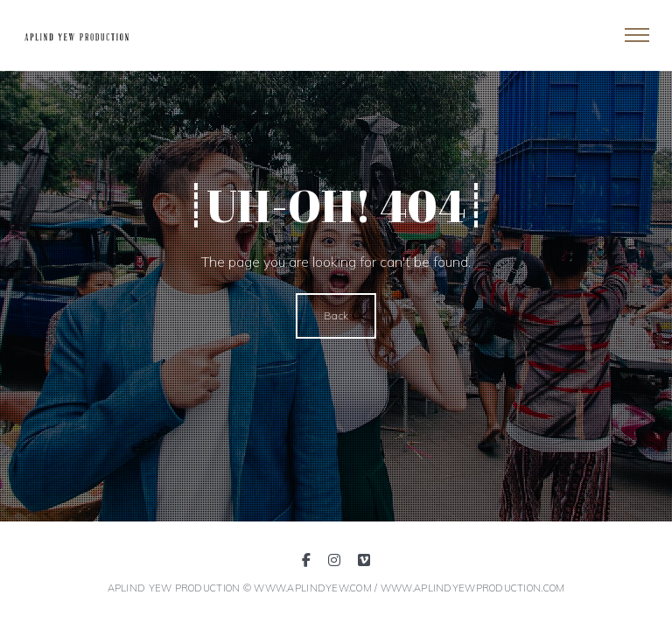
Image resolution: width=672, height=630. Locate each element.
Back (336, 315)
